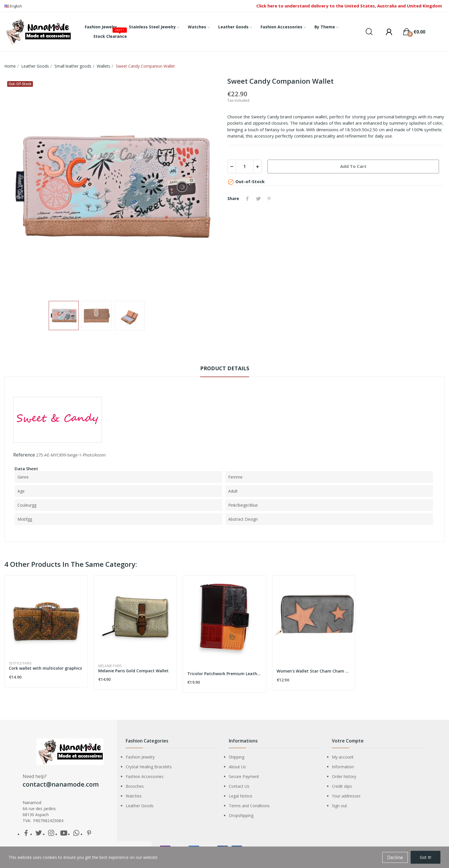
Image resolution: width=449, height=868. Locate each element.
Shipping (237, 757)
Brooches (135, 786)
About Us (237, 767)
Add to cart (353, 166)
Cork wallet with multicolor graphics (45, 668)
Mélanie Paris (110, 666)
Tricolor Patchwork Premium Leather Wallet (224, 674)
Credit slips (342, 786)
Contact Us (239, 786)
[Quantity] (245, 166)
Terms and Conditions (249, 806)
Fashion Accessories (145, 776)
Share (247, 199)
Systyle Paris (20, 663)
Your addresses (346, 796)
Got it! (426, 857)
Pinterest (269, 199)
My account (343, 757)
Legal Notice (241, 796)
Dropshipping (241, 815)
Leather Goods (140, 806)
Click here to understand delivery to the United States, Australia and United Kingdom (349, 6)
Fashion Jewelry (140, 757)
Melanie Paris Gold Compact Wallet (133, 671)
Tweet (258, 199)
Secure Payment (244, 776)
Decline (395, 857)
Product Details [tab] (225, 368)
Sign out (339, 806)
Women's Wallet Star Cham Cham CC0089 (314, 671)
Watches (134, 796)
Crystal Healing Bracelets (149, 767)
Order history (344, 776)
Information (343, 767)
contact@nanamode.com (61, 784)
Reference (24, 455)
